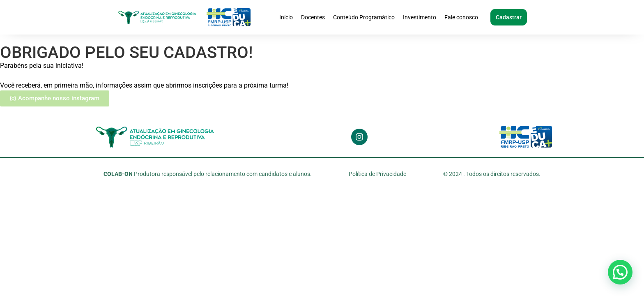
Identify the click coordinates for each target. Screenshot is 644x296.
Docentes (313, 17)
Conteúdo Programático (364, 17)
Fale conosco (461, 17)
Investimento (420, 17)
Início (286, 17)
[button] (620, 272)
